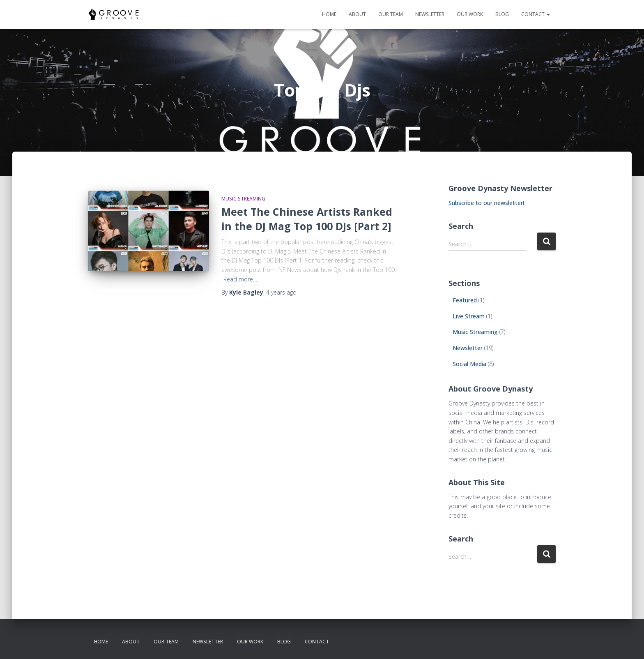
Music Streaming (243, 199)
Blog (502, 14)
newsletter (430, 14)
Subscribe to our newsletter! (486, 203)
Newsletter (468, 348)
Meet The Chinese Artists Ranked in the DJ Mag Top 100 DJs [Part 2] (307, 219)
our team (391, 14)
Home (329, 14)
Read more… (240, 279)
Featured (465, 300)
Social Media (469, 364)
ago (281, 292)
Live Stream (469, 316)
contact (536, 14)
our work (470, 14)
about (357, 14)
